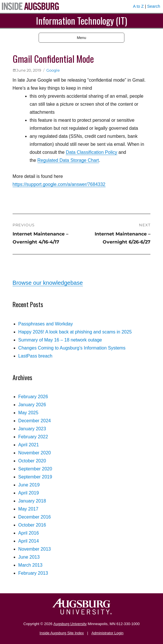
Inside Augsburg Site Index (62, 633)
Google (53, 70)
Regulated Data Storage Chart (68, 160)
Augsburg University (70, 624)
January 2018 (32, 501)
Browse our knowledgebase (48, 283)
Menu (82, 38)
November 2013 (35, 549)
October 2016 (32, 525)
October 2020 (32, 461)
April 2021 (29, 445)
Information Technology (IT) (82, 20)
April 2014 (29, 541)
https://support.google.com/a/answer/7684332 (59, 184)
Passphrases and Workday (46, 324)
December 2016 (35, 517)
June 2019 (29, 485)
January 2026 (32, 405)
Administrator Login (108, 633)
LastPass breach (35, 356)
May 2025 (28, 413)
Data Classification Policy (92, 152)
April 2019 (29, 493)
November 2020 (35, 453)
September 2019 (35, 477)
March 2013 (30, 565)
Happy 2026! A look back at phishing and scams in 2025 (75, 332)
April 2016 (29, 533)
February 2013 (33, 573)
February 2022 (33, 437)
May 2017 (28, 509)
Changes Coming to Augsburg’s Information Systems (72, 348)
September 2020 (35, 469)
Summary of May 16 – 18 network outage (60, 340)
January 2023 (32, 429)
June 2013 (29, 557)
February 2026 (33, 397)
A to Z (138, 6)
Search (154, 6)
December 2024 (35, 421)
